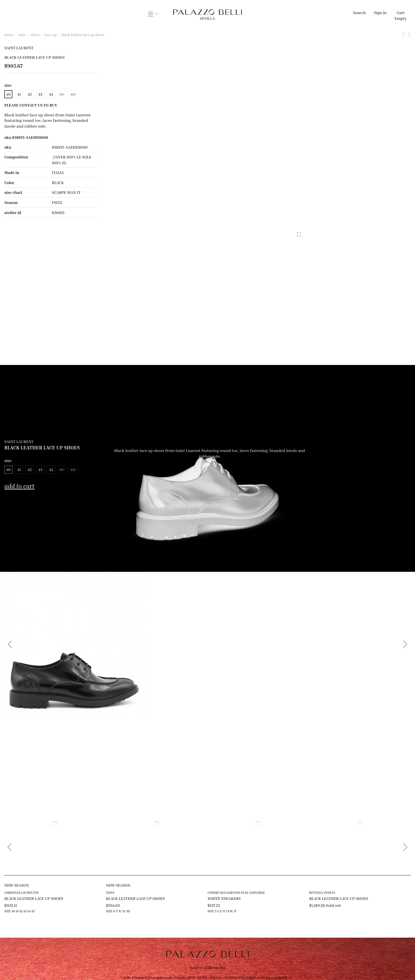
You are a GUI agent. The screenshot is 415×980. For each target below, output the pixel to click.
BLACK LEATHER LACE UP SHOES (34, 898)
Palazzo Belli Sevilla (208, 967)
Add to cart (19, 486)
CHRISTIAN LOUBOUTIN (21, 893)
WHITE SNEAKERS (224, 898)
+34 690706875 (234, 978)
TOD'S (110, 893)
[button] (153, 14)
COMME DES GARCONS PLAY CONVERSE (236, 893)
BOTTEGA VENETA (322, 893)
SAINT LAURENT (19, 48)
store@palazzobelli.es (274, 978)
